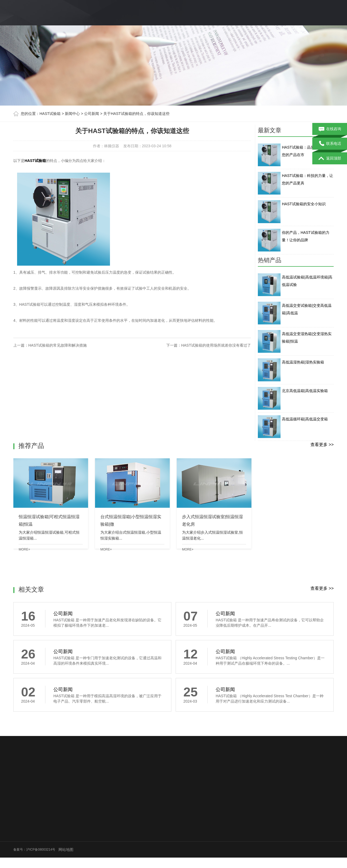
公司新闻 (92, 114)
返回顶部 (330, 158)
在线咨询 (330, 129)
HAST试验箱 (50, 114)
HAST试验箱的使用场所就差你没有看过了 (216, 345)
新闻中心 (72, 114)
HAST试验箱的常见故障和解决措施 (58, 345)
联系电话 (330, 144)
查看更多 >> (322, 445)
